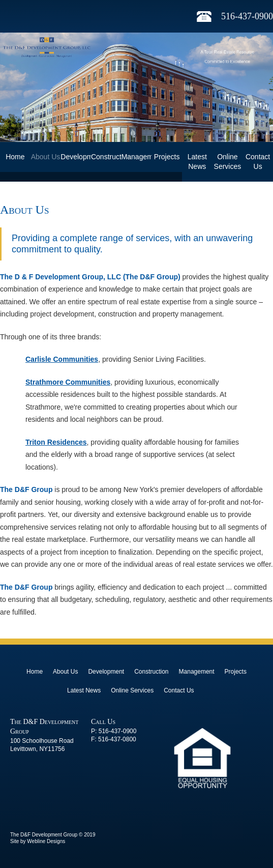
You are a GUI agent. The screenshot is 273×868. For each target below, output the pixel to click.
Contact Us (258, 162)
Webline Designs (46, 841)
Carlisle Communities (62, 359)
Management (137, 157)
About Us (46, 157)
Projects (167, 157)
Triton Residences (56, 442)
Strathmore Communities (68, 382)
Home (15, 157)
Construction (106, 157)
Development (76, 157)
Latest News (197, 162)
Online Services (228, 162)
